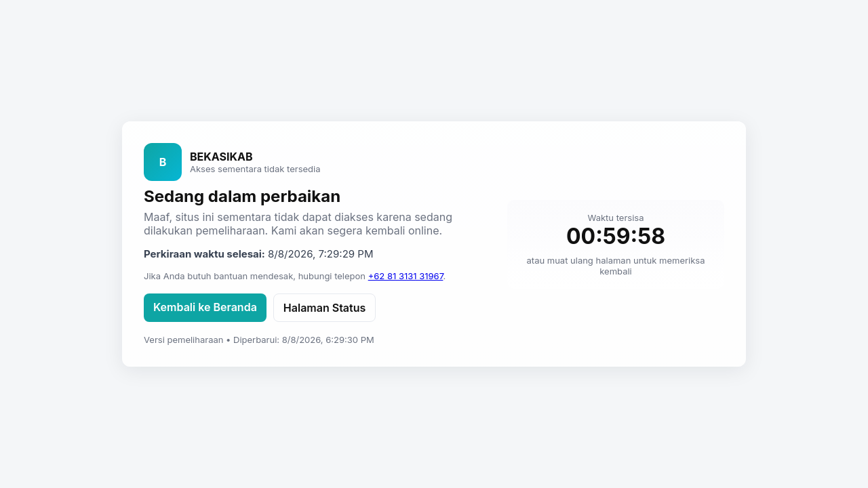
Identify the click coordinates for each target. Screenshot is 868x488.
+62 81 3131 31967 (406, 276)
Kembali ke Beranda (205, 307)
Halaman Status (324, 308)
